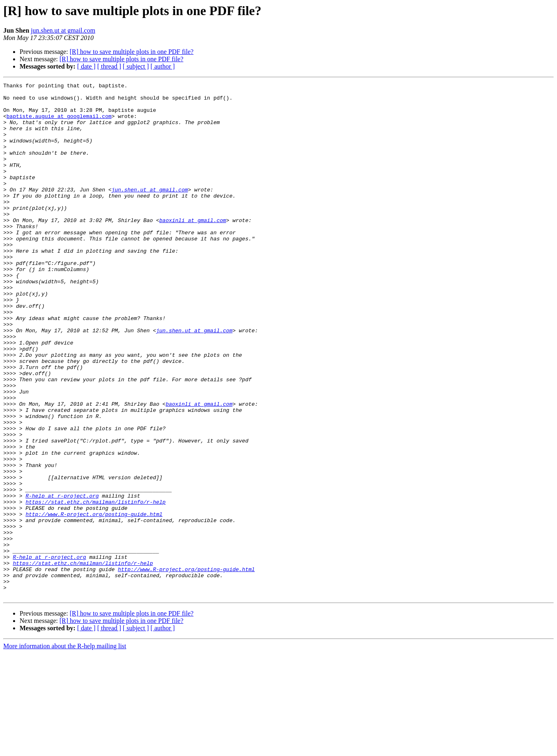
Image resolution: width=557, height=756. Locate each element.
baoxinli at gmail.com (193, 248)
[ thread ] (109, 66)
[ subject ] (136, 66)
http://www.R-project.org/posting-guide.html (94, 601)
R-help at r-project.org (62, 579)
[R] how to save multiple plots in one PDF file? (132, 52)
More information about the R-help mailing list (65, 749)
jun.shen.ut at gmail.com (63, 30)
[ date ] (86, 66)
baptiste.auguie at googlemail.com (59, 123)
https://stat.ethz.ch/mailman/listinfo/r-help (96, 586)
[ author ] (163, 66)
